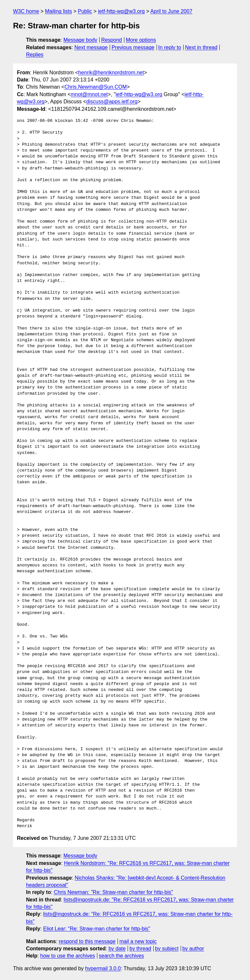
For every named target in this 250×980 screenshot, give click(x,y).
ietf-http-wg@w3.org (121, 11)
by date (117, 949)
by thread (140, 949)
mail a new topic (138, 941)
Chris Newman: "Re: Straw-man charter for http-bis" (113, 892)
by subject (167, 949)
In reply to (170, 47)
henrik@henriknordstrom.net (111, 73)
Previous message (133, 47)
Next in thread (201, 47)
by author (193, 949)
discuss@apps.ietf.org (112, 102)
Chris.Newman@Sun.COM (96, 87)
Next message (91, 47)
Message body (80, 40)
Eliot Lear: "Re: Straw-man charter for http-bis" (97, 929)
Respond (112, 40)
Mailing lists (58, 11)
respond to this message (87, 941)
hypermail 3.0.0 (103, 968)
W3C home (26, 11)
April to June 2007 (171, 11)
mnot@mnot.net (89, 94)
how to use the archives (68, 956)
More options (141, 40)
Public (85, 11)
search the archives (122, 956)
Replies (35, 55)
